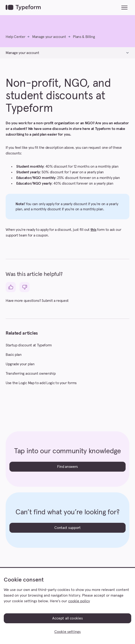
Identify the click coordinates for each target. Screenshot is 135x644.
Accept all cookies (68, 618)
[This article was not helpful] (25, 287)
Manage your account (49, 37)
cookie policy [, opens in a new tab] (79, 601)
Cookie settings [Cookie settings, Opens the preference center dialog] (67, 632)
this (93, 230)
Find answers (67, 467)
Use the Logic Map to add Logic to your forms (41, 383)
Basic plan (14, 355)
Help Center (15, 37)
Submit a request (55, 301)
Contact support (67, 528)
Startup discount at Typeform (29, 345)
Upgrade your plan (20, 364)
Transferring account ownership (31, 374)
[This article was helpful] (11, 287)
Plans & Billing (84, 37)
